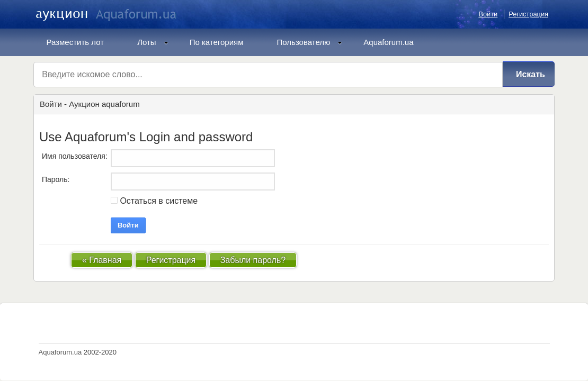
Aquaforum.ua (388, 42)
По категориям (217, 42)
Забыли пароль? (253, 260)
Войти (488, 14)
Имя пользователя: (75, 156)
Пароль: (56, 179)
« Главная (102, 260)
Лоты (153, 42)
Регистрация (528, 14)
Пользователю (310, 42)
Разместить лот (75, 42)
